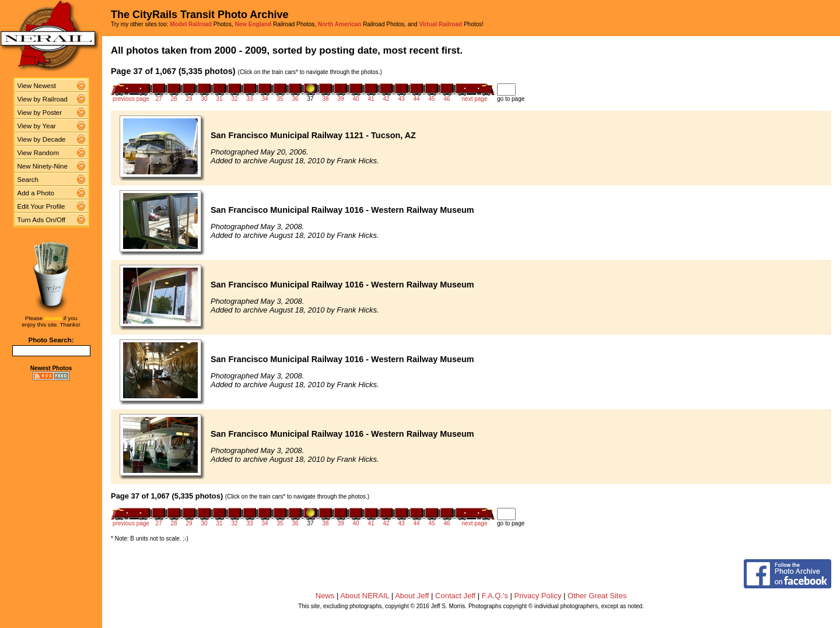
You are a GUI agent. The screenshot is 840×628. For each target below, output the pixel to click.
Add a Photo (36, 193)
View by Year (37, 126)
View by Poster (40, 113)
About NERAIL (365, 596)
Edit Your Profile (41, 206)
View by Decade (42, 139)
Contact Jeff (455, 596)
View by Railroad (43, 99)
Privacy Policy (538, 596)
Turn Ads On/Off (42, 220)
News (325, 596)
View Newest (37, 86)
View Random (38, 153)
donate (53, 318)
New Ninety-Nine (43, 166)
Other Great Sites (597, 596)
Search (28, 180)
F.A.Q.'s (495, 596)
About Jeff (412, 596)
